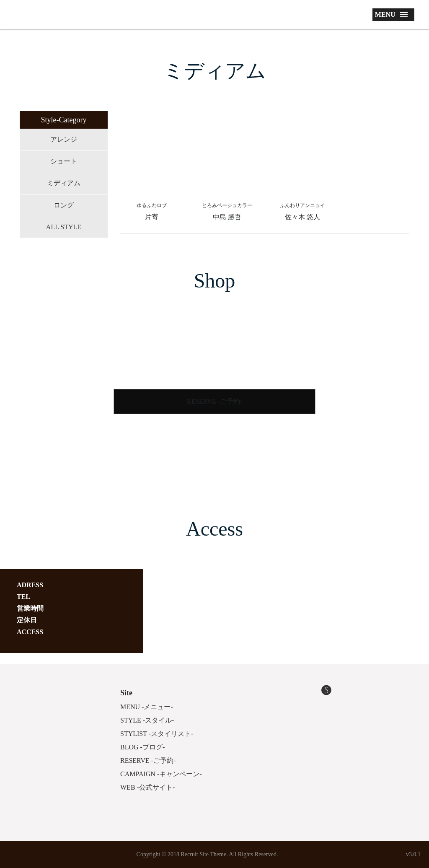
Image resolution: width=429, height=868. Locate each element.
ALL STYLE (64, 227)
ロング (64, 205)
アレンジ (64, 139)
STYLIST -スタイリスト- (157, 734)
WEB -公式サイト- (147, 787)
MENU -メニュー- (147, 707)
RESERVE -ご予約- (215, 401)
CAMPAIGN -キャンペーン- (161, 774)
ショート (64, 161)
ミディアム (64, 183)
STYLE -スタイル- (147, 720)
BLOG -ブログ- (142, 747)
